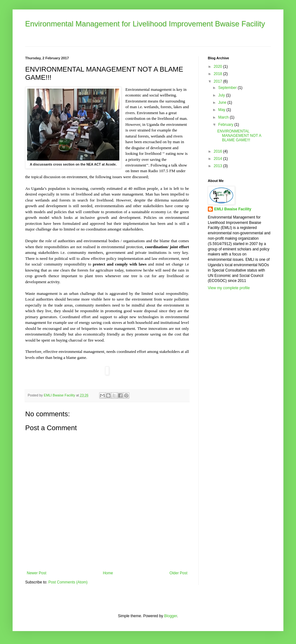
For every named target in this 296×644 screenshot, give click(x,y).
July (222, 95)
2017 (219, 81)
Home (108, 573)
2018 (219, 74)
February (226, 125)
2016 (219, 151)
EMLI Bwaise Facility (233, 209)
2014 (219, 159)
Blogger (171, 616)
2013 (219, 166)
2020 (219, 67)
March (224, 117)
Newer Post (37, 573)
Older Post (178, 573)
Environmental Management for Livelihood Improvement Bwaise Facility (145, 24)
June (223, 102)
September (228, 88)
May (222, 110)
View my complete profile (229, 288)
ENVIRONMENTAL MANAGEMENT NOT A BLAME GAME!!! (239, 136)
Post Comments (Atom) (68, 582)
